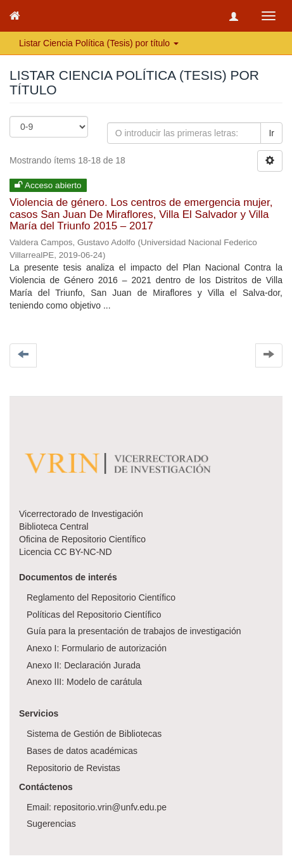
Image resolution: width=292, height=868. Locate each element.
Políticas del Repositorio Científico (94, 615)
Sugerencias (51, 824)
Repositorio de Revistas (73, 768)
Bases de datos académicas (82, 751)
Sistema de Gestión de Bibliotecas (94, 734)
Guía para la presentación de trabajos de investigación (134, 631)
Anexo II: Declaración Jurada (84, 665)
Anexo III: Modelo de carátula (84, 682)
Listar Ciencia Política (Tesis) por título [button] (99, 43)
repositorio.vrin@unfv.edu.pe (110, 807)
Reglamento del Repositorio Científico (101, 597)
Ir (271, 133)
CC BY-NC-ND (83, 552)
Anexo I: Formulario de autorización (97, 648)
